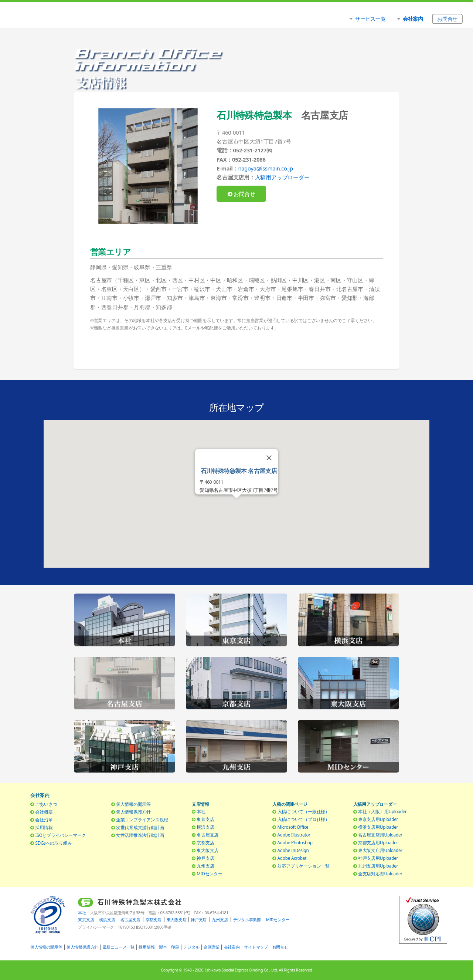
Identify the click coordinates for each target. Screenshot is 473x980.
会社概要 (44, 812)
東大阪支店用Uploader (380, 850)
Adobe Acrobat (292, 858)
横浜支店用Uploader (378, 827)
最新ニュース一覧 (119, 947)
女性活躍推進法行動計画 (140, 835)
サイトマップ (256, 947)
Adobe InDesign (293, 850)
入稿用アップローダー (282, 177)
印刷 (175, 947)
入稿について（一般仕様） (304, 811)
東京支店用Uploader (378, 819)
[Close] (269, 458)
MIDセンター (210, 873)
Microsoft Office (293, 827)
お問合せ (242, 194)
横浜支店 (205, 827)
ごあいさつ (46, 804)
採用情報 (44, 827)
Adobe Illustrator (294, 835)
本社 (201, 811)
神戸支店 (205, 858)
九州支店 (205, 866)
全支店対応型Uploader (380, 873)
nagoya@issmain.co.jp (265, 168)
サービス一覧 (370, 19)
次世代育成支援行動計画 (140, 827)
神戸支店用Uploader (378, 858)
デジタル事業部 (247, 920)
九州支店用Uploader (378, 866)
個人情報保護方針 (133, 812)
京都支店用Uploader (378, 842)
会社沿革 (44, 820)
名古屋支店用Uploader (380, 835)
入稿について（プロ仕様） (304, 819)
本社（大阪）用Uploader (382, 811)
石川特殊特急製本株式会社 (90, 17)
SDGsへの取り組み (53, 843)
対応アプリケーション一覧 (304, 866)
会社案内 (232, 947)
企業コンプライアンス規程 (142, 820)
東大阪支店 (207, 850)
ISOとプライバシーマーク (60, 835)
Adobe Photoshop (295, 842)
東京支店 (205, 819)
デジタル (191, 947)
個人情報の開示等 (133, 804)
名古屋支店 (207, 835)
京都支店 (205, 842)
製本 (163, 947)
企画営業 (212, 947)
